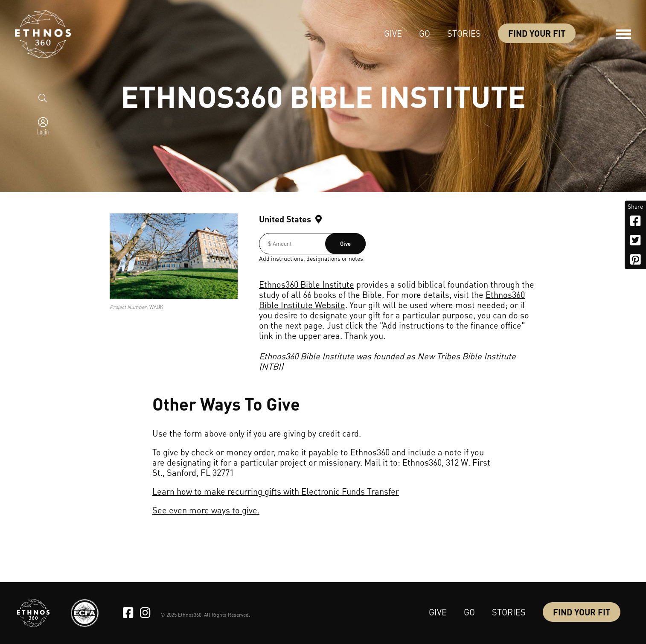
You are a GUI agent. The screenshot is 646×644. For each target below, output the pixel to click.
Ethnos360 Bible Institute (307, 284)
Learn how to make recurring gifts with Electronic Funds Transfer (276, 491)
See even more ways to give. (206, 510)
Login (43, 131)
